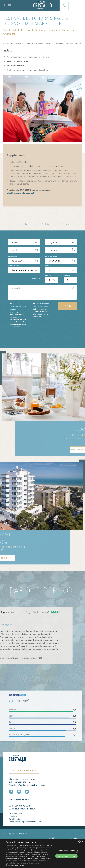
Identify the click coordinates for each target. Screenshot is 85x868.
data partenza (51, 256)
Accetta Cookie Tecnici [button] (66, 851)
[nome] (24, 242)
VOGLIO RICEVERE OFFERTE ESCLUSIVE (42, 310)
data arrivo (13, 256)
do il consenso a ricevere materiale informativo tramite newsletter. (40, 313)
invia (68, 306)
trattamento (14, 266)
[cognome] (61, 242)
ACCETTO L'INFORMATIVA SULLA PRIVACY (19, 315)
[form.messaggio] (42, 293)
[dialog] (42, 853)
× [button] (83, 842)
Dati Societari (15, 819)
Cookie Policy (15, 816)
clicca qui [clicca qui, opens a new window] (37, 863)
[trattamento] (24, 270)
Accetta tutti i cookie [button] (66, 856)
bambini (67, 275)
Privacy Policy (15, 814)
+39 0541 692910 (22, 782)
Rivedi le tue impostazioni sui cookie (26, 822)
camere (48, 266)
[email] (24, 250)
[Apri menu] (8, 6)
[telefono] (61, 250)
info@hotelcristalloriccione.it (20, 193)
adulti (48, 275)
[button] (29, 865)
